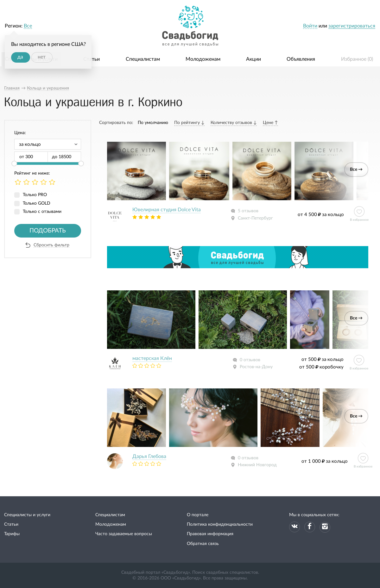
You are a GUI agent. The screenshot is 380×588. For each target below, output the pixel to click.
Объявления (301, 59)
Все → (356, 170)
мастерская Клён (152, 358)
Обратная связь (203, 544)
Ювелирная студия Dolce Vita (167, 210)
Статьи (92, 59)
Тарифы (12, 534)
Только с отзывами (42, 212)
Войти (310, 26)
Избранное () (357, 59)
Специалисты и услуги (27, 515)
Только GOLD (37, 203)
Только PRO (35, 195)
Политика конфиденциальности (220, 524)
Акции (253, 59)
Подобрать (48, 231)
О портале (198, 515)
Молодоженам (203, 59)
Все (28, 26)
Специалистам (143, 59)
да (20, 57)
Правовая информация (210, 534)
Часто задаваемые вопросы (124, 534)
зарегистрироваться (352, 26)
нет (42, 57)
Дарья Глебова (149, 456)
